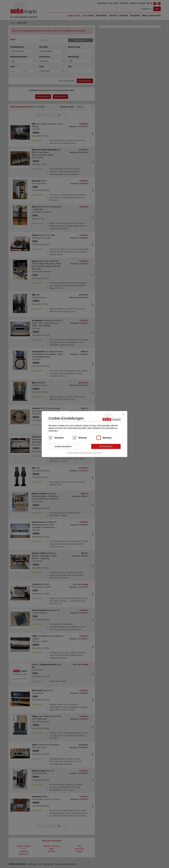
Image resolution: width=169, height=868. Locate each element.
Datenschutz (86, 453)
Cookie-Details (73, 453)
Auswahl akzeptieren (63, 446)
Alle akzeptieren (106, 446)
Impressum (97, 453)
